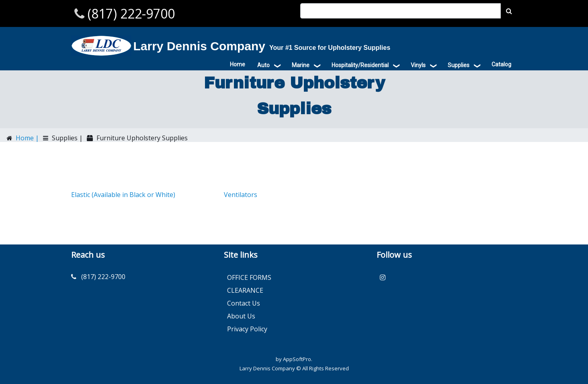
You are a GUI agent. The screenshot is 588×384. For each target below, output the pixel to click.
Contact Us (244, 303)
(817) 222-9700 (130, 13)
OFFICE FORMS (249, 277)
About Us (241, 316)
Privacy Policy (247, 329)
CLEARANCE (245, 290)
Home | (27, 138)
